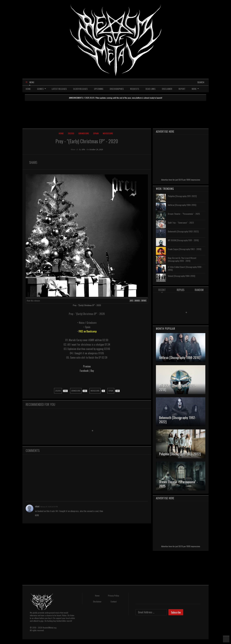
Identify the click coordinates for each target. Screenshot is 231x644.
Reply (37, 515)
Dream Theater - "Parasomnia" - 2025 (184, 214)
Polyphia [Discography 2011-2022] (182, 196)
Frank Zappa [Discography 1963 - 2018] (184, 249)
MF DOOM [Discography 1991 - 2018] (183, 240)
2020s (71, 133)
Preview (87, 366)
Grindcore (84, 133)
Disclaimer (97, 602)
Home (61, 133)
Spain (96, 133)
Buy (92, 371)
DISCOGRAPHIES (117, 89)
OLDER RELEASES (80, 89)
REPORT (182, 89)
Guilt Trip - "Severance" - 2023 (181, 223)
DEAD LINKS (150, 89)
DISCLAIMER (167, 89)
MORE (195, 89)
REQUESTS (135, 89)
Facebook (84, 371)
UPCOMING (99, 89)
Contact (113, 602)
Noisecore (108, 133)
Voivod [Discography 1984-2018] (181, 276)
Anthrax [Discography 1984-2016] (182, 205)
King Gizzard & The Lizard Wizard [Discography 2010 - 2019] (182, 259)
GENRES (42, 89)
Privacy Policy (113, 596)
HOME (28, 89)
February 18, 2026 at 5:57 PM (49, 507)
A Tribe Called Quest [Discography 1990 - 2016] (185, 268)
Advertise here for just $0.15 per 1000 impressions (181, 180)
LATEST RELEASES (59, 89)
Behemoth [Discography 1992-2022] (183, 231)
